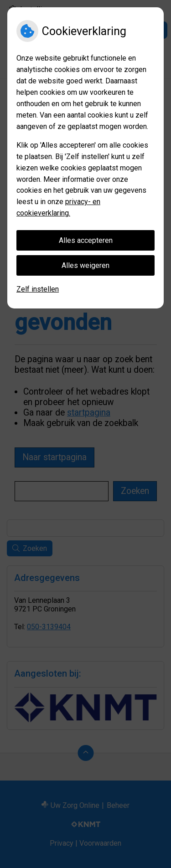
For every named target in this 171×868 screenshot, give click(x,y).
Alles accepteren (86, 240)
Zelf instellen (38, 289)
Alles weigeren (85, 265)
